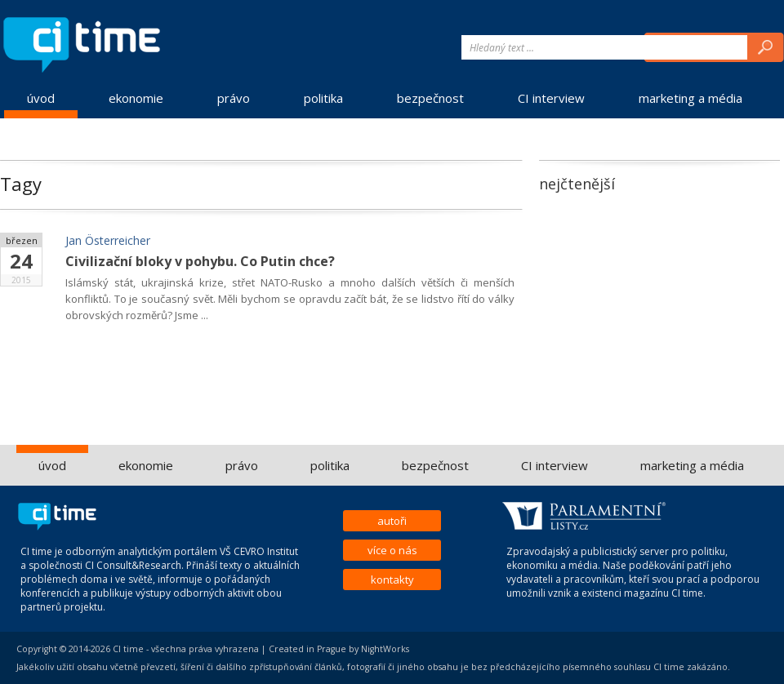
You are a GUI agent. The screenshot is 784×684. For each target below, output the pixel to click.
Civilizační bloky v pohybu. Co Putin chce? (200, 261)
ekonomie (136, 98)
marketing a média (690, 98)
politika (323, 98)
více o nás (392, 550)
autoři (392, 521)
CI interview (551, 98)
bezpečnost (430, 98)
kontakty (392, 580)
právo (234, 98)
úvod (41, 98)
